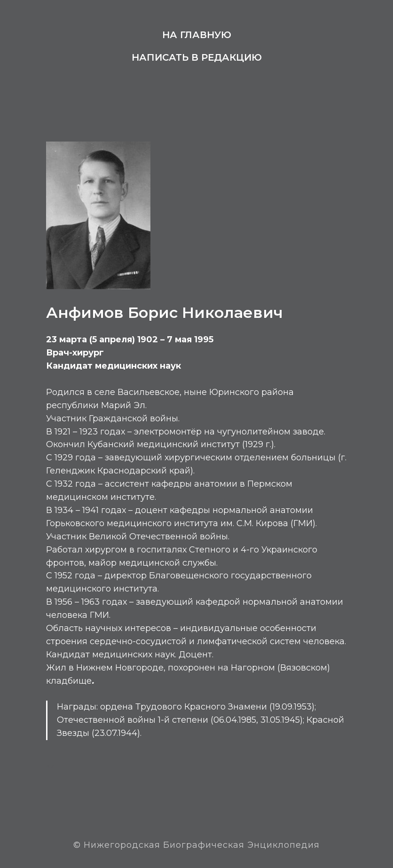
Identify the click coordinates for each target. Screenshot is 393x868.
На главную (197, 35)
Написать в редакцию (197, 57)
